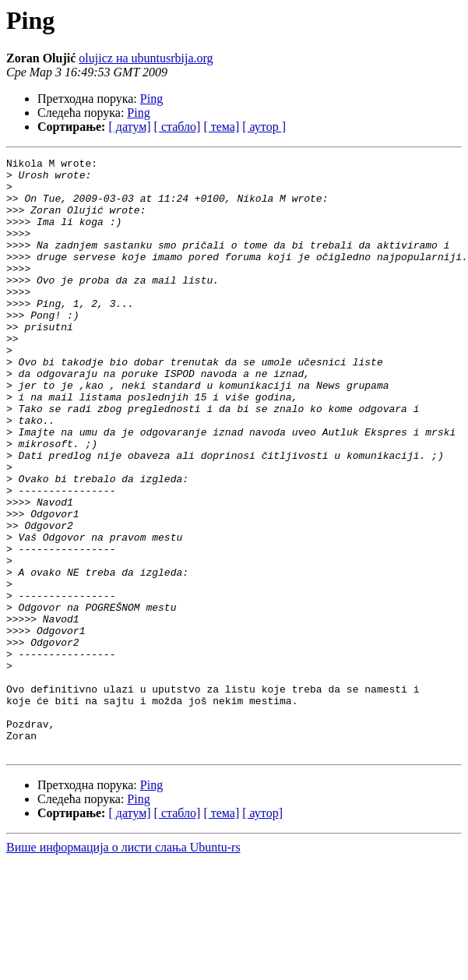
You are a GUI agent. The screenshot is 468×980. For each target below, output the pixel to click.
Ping (151, 99)
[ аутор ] (264, 127)
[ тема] (221, 127)
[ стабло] (178, 127)
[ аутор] (262, 932)
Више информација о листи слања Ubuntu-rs (123, 966)
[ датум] (129, 127)
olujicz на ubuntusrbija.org (146, 58)
